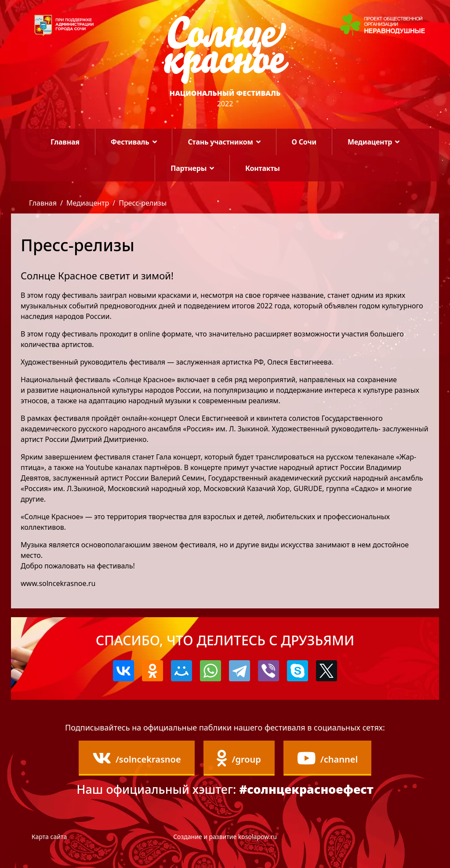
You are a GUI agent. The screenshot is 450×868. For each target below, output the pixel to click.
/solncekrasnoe (137, 758)
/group (239, 758)
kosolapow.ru (258, 837)
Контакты (263, 168)
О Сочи (304, 142)
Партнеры (189, 168)
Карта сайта (49, 837)
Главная (65, 142)
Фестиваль (130, 142)
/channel (327, 758)
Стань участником (220, 142)
